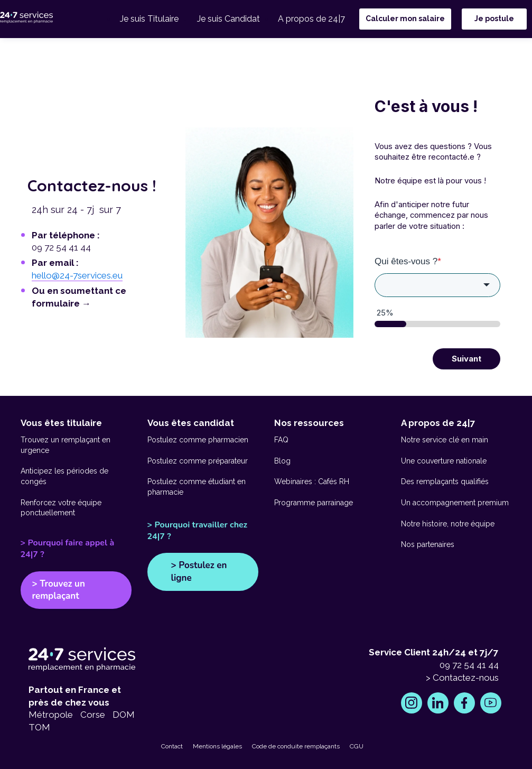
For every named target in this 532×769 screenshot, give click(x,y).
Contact (172, 746)
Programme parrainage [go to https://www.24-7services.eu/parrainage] (314, 503)
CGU (357, 746)
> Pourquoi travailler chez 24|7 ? (198, 531)
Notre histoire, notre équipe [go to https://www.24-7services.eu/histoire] (448, 524)
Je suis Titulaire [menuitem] (155, 20)
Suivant (466, 359)
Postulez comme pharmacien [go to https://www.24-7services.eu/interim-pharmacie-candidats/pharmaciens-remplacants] (198, 440)
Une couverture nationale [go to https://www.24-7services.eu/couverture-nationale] (444, 461)
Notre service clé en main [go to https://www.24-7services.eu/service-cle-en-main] (445, 440)
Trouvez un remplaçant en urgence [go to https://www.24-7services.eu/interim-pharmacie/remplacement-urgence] (66, 445)
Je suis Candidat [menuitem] (232, 20)
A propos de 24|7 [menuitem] (312, 20)
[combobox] (437, 285)
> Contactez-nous (462, 678)
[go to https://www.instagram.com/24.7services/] (412, 703)
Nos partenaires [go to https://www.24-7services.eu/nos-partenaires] (428, 544)
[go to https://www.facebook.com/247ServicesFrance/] (464, 703)
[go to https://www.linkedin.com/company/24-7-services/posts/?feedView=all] (438, 703)
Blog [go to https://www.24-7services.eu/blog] (282, 461)
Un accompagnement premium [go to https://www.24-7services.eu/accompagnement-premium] (455, 503)
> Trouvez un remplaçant (59, 590)
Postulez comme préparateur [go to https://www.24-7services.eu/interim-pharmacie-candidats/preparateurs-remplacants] (198, 461)
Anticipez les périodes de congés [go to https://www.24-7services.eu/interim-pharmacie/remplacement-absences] (64, 476)
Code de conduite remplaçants (296, 746)
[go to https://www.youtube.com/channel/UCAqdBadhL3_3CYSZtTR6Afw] (491, 703)
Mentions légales (217, 746)
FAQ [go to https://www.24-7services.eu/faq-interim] (281, 440)
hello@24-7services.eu (77, 275)
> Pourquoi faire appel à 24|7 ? (68, 549)
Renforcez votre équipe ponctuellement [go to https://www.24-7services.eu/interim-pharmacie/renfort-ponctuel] (61, 508)
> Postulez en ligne (199, 572)
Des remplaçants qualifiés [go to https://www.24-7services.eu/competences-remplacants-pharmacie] (445, 481)
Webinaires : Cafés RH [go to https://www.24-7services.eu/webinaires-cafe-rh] (312, 481)
